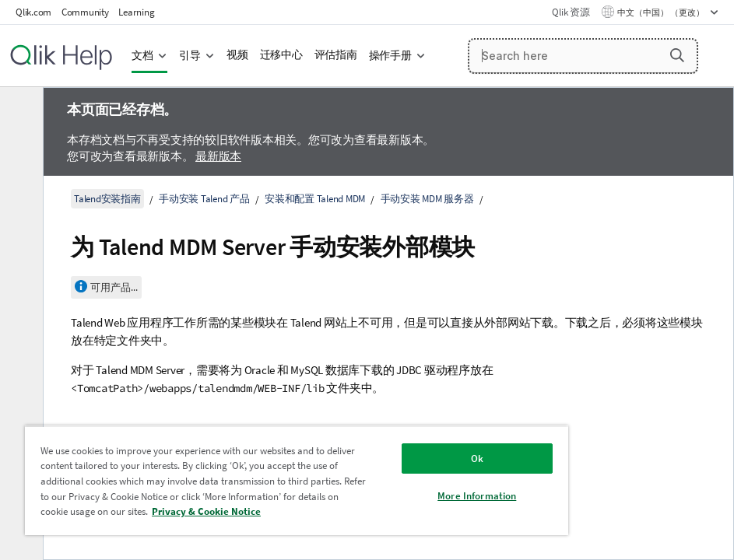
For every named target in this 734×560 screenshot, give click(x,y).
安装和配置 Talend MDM (315, 199)
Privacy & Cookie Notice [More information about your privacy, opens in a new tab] (206, 511)
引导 (190, 56)
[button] (677, 55)
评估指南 (336, 55)
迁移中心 (281, 55)
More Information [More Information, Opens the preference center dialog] (477, 496)
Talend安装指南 (107, 199)
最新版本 (218, 156)
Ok (477, 458)
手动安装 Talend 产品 (204, 199)
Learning (136, 12)
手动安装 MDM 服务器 (427, 199)
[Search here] (583, 56)
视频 (237, 55)
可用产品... (114, 287)
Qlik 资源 (571, 12)
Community (85, 12)
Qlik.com (33, 12)
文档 (142, 56)
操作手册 (390, 56)
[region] (297, 480)
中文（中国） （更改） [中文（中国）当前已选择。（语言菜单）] (662, 12)
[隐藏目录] (19, 111)
